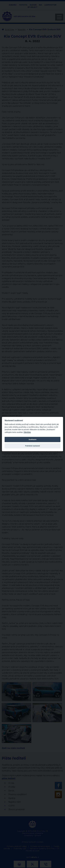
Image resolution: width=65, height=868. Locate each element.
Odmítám (27, 432)
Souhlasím (32, 439)
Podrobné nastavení (32, 446)
